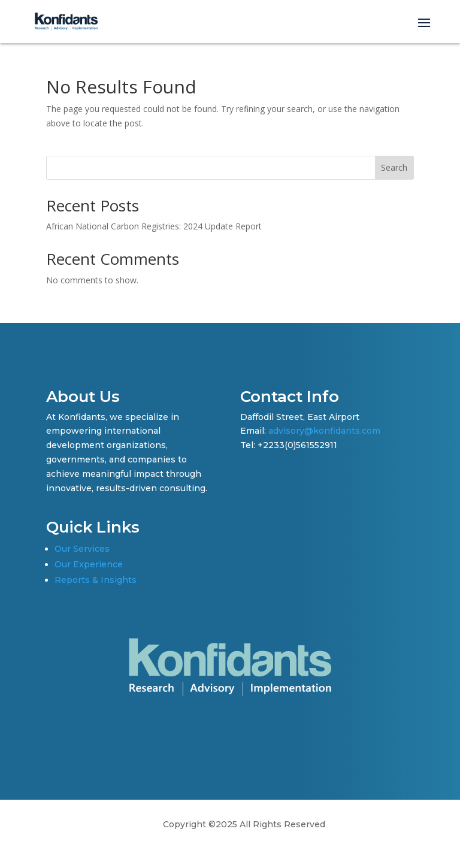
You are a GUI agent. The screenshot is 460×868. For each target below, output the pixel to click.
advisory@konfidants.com (324, 431)
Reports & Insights (96, 580)
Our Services (82, 549)
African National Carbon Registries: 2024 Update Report (154, 226)
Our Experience (89, 564)
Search (394, 167)
